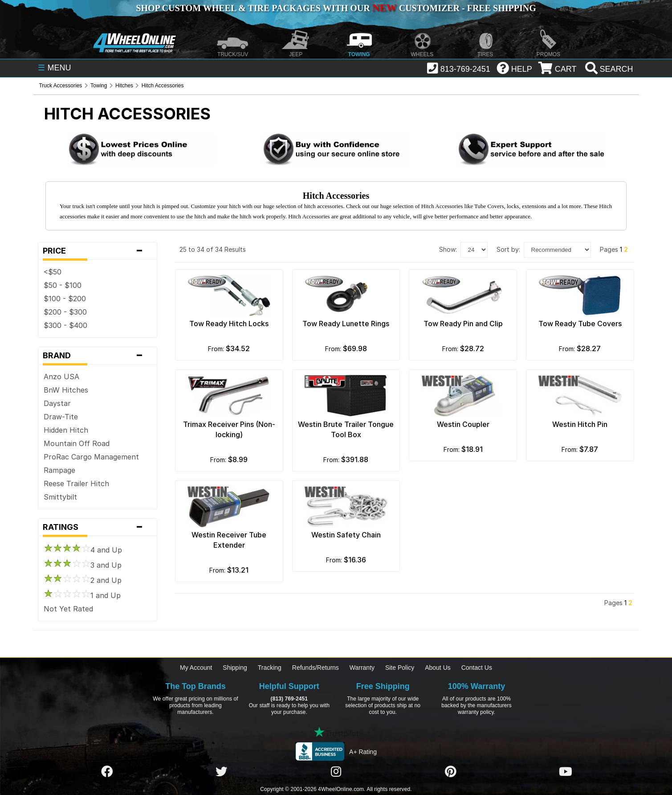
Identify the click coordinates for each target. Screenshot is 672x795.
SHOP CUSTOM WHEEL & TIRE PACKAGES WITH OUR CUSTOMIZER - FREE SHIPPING (336, 8)
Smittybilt (60, 497)
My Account (196, 668)
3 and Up (83, 565)
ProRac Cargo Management (91, 457)
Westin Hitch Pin (580, 424)
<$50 (53, 272)
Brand (98, 356)
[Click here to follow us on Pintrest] (451, 772)
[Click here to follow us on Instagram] (336, 772)
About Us (438, 668)
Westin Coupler (463, 424)
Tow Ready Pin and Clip (463, 324)
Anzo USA (61, 377)
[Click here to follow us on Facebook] (107, 772)
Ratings (98, 527)
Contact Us (477, 668)
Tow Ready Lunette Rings (346, 324)
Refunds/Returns (316, 668)
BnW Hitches (66, 390)
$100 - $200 (65, 299)
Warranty (362, 668)
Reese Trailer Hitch (76, 484)
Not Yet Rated (68, 609)
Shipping (235, 668)
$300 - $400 (65, 325)
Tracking (270, 668)
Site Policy (400, 668)
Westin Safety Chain (346, 535)
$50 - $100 (63, 285)
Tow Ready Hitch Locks (229, 324)
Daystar (57, 403)
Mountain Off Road (77, 443)
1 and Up (82, 595)
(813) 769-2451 (289, 699)
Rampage (59, 470)
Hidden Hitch (66, 430)
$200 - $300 (65, 312)
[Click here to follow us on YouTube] (566, 772)
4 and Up (83, 550)
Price (98, 251)
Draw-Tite (61, 417)
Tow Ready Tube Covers (580, 324)
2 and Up (83, 580)
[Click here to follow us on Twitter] (221, 772)
